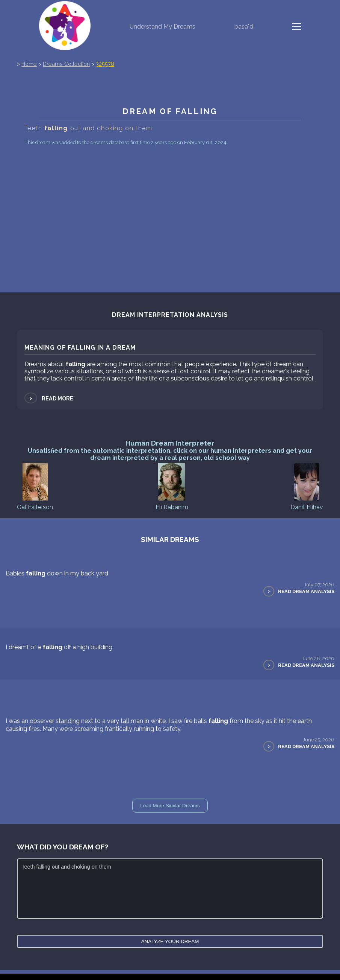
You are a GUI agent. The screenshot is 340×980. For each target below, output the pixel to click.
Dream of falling (170, 111)
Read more (49, 398)
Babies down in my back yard (57, 573)
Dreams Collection (66, 64)
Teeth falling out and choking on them (170, 889)
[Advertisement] (170, 204)
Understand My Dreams (162, 27)
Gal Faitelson (35, 486)
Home (29, 64)
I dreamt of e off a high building (59, 647)
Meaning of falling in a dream (80, 348)
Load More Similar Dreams (170, 806)
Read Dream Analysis (306, 591)
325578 (105, 64)
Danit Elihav (307, 486)
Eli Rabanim (172, 486)
